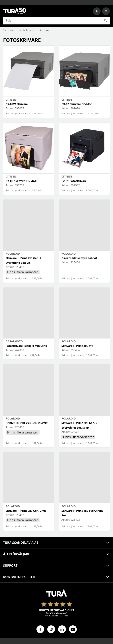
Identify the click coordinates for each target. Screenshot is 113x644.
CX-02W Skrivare (17, 104)
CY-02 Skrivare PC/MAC (21, 181)
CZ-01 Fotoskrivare (74, 181)
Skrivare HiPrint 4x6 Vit (77, 346)
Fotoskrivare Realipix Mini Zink (26, 346)
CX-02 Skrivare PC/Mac (77, 104)
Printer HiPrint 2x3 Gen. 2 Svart (27, 423)
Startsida (8, 30)
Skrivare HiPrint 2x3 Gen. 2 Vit (26, 511)
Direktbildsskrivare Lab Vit (79, 258)
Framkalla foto (25, 30)
